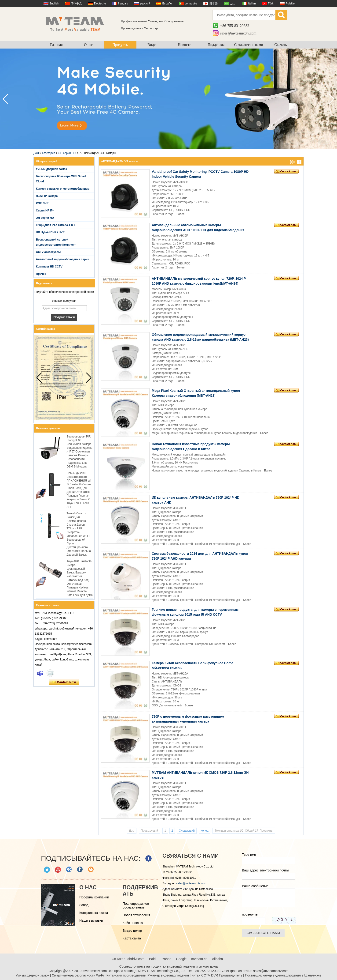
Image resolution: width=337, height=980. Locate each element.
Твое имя (249, 855)
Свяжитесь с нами (249, 45)
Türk (271, 4)
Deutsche (100, 4)
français (123, 4)
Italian (252, 4)
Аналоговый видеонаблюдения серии (63, 259)
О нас (88, 45)
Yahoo (167, 959)
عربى (233, 4)
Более (181, 214)
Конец (205, 831)
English (54, 4)
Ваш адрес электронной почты (265, 870)
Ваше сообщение (255, 886)
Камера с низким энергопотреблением (63, 189)
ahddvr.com (136, 959)
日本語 (213, 4)
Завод (84, 905)
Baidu (153, 959)
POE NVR (42, 203)
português (191, 4)
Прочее (41, 274)
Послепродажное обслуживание (136, 905)
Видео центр (132, 931)
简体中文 (76, 4)
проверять (250, 914)
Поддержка (216, 45)
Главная (56, 45)
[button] (332, 99)
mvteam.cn (199, 959)
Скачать (281, 45)
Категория (48, 153)
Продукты (120, 45)
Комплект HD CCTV (49, 267)
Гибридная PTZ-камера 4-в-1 (56, 225)
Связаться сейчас (64, 682)
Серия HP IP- (45, 211)
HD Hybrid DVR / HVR (50, 232)
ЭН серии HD (67, 153)
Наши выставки (91, 920)
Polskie (290, 4)
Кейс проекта (133, 923)
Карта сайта (132, 938)
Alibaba (218, 959)
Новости (184, 45)
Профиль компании (94, 897)
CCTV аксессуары (48, 252)
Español (167, 4)
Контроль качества (94, 913)
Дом (36, 153)
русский (145, 4)
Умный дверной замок (52, 169)
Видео (152, 45)
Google (181, 959)
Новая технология (136, 915)
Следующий (187, 831)
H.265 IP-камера (47, 196)
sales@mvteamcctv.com (238, 33)
